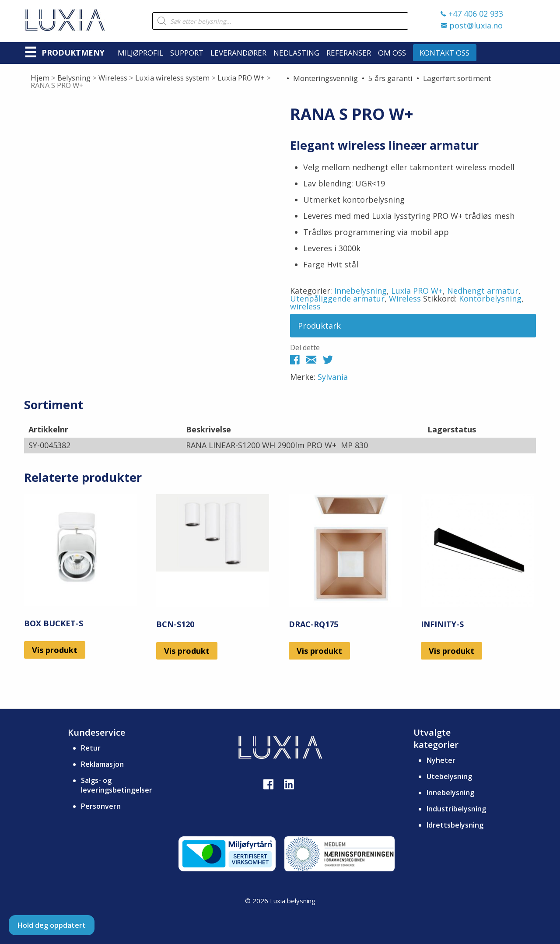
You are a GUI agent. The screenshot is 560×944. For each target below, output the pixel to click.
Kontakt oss (444, 53)
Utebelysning (449, 776)
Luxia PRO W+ (241, 78)
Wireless (113, 78)
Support (187, 53)
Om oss (392, 53)
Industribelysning (456, 809)
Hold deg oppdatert (52, 925)
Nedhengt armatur (483, 291)
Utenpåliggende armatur (337, 298)
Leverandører (238, 53)
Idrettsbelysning (455, 825)
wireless (305, 306)
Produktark (319, 326)
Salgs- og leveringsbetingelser (117, 785)
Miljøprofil (140, 53)
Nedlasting (296, 53)
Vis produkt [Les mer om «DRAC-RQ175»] (319, 651)
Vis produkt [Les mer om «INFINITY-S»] (451, 651)
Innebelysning (360, 291)
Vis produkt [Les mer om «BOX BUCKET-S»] (55, 650)
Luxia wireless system (172, 78)
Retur (91, 748)
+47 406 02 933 (472, 14)
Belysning (74, 78)
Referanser (349, 53)
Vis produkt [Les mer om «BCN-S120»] (187, 651)
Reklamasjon (102, 764)
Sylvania (333, 377)
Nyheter (441, 760)
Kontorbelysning (490, 298)
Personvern (101, 806)
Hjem (40, 78)
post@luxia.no (472, 25)
